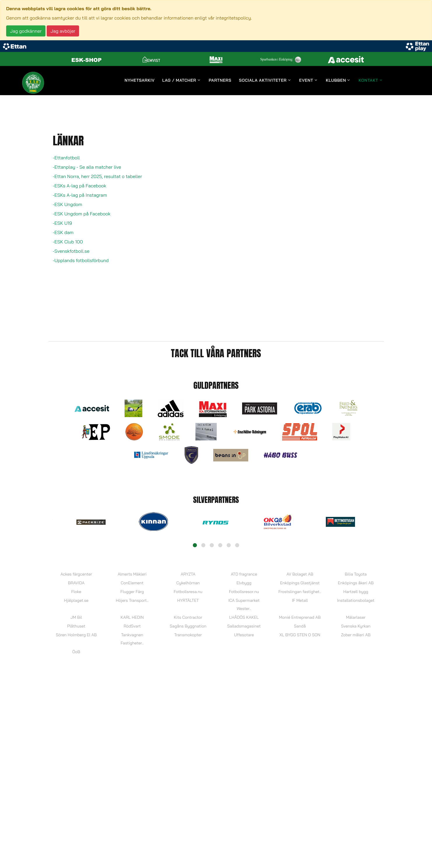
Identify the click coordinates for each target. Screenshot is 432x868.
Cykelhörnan (188, 583)
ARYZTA (188, 574)
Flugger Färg (132, 592)
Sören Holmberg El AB (76, 635)
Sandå (300, 626)
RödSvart (132, 626)
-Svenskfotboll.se (71, 251)
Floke (76, 592)
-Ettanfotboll (66, 158)
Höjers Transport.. (132, 600)
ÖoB (76, 652)
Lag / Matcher (179, 80)
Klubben (336, 80)
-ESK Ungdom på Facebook (82, 214)
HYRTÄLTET (188, 600)
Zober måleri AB (356, 635)
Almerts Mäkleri (132, 574)
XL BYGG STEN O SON (300, 635)
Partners (220, 80)
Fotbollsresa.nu (188, 592)
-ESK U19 (62, 223)
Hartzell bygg (356, 592)
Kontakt (368, 80)
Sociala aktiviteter (263, 80)
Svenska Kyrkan (356, 626)
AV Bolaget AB (300, 574)
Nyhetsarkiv (140, 80)
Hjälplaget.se (76, 600)
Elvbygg (244, 583)
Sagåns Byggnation (188, 626)
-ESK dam (63, 232)
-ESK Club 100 (68, 242)
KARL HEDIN (132, 617)
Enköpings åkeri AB (356, 583)
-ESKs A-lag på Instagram (80, 195)
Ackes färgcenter (76, 574)
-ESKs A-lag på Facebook (80, 186)
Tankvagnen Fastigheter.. (132, 639)
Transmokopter (188, 635)
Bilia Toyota (356, 574)
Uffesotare (244, 635)
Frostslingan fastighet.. (300, 592)
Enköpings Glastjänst (300, 583)
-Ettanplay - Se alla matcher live (87, 167)
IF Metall (300, 600)
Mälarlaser (356, 617)
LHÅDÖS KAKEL (244, 617)
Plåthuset (76, 626)
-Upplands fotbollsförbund (81, 260)
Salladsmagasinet (244, 626)
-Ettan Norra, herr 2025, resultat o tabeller (97, 176)
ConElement (132, 583)
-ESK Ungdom (68, 204)
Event (306, 80)
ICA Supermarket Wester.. (244, 604)
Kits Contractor (188, 617)
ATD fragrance (244, 574)
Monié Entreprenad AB (300, 617)
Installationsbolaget (356, 600)
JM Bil (76, 617)
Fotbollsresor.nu (244, 592)
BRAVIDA (76, 583)
